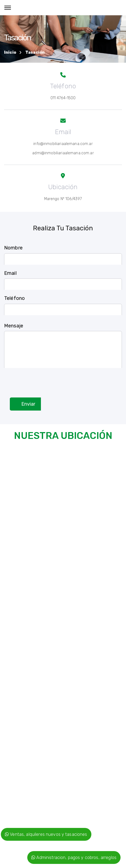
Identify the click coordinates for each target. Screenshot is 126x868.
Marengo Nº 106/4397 (63, 199)
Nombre (13, 251)
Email (10, 276)
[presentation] (46, 379)
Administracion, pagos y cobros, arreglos (74, 858)
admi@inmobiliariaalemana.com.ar (63, 153)
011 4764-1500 (63, 98)
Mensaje (14, 333)
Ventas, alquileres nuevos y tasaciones (46, 834)
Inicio (10, 52)
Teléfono (14, 302)
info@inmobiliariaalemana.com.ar (63, 144)
